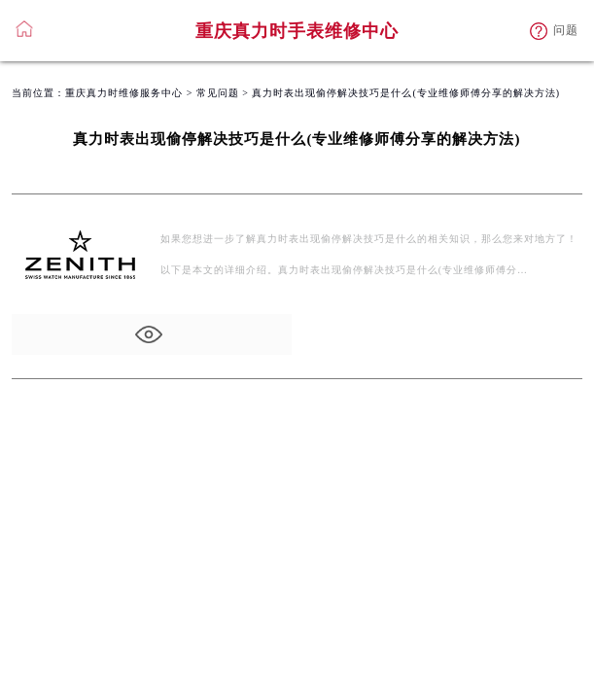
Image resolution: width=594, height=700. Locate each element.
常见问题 (218, 93)
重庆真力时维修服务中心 (124, 93)
